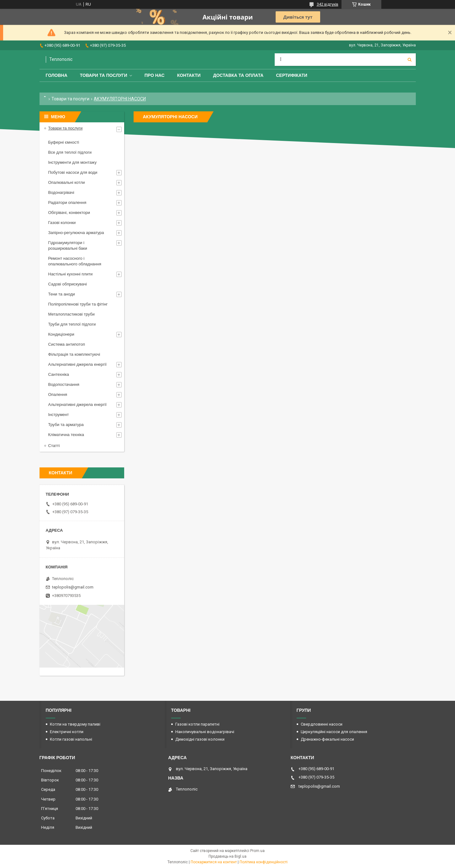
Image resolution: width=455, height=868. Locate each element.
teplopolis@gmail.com (73, 587)
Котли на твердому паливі (75, 724)
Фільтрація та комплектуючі (74, 354)
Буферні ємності (64, 142)
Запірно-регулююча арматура (76, 233)
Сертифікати (292, 75)
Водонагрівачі (61, 192)
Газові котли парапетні (197, 724)
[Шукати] (410, 60)
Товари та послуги (104, 75)
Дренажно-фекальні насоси (327, 739)
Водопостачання (64, 384)
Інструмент (59, 415)
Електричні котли (67, 732)
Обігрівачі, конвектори (69, 213)
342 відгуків (328, 4)
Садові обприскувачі (68, 284)
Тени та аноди (62, 294)
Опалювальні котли (67, 182)
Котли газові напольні (71, 739)
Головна (57, 75)
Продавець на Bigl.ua (227, 856)
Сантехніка (59, 374)
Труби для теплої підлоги (72, 324)
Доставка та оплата (238, 75)
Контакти (189, 75)
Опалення (58, 394)
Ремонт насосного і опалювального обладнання (75, 261)
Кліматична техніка (66, 435)
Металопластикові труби (71, 314)
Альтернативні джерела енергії (77, 364)
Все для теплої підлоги (70, 152)
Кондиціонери (61, 334)
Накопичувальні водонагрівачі (205, 732)
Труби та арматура (66, 425)
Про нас (155, 75)
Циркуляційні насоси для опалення (334, 732)
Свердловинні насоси (322, 724)
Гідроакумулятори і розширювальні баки (68, 245)
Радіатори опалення (67, 202)
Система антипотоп (67, 344)
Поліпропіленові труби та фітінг (78, 304)
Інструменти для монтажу (72, 162)
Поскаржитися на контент (214, 862)
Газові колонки (62, 223)
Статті (54, 446)
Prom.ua (257, 851)
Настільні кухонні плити (71, 274)
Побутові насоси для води (73, 172)
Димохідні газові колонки (200, 739)
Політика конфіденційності (264, 862)
